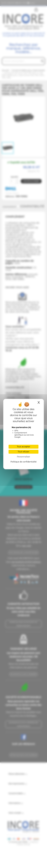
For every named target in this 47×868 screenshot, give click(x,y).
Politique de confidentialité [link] (23, 462)
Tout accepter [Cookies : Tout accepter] (23, 447)
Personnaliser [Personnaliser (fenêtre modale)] (24, 457)
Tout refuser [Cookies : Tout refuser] (23, 452)
